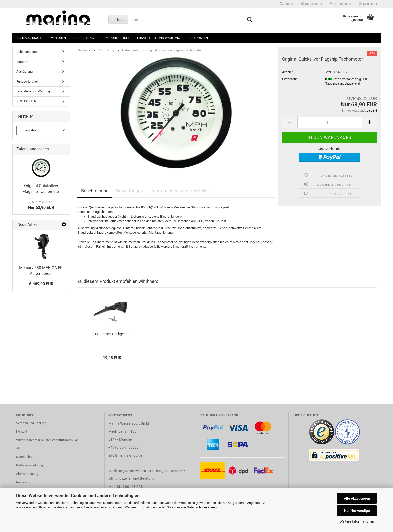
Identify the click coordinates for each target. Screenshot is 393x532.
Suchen (287, 4)
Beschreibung (95, 191)
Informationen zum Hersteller (180, 191)
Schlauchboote (30, 38)
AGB (19, 448)
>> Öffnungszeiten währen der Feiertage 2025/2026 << (147, 471)
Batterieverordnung (29, 465)
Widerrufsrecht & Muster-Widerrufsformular (47, 440)
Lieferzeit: (290, 79)
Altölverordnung (27, 474)
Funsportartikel (116, 38)
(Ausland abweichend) (347, 84)
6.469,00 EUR (41, 284)
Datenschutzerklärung (203, 507)
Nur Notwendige (357, 511)
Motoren (58, 38)
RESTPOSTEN (198, 38)
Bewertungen (129, 191)
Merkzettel (368, 4)
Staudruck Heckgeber (112, 334)
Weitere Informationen (357, 521)
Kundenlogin (340, 4)
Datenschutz (25, 457)
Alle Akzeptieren (357, 498)
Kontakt (22, 431)
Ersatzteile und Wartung (159, 38)
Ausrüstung (84, 38)
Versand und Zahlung (31, 423)
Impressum (24, 482)
